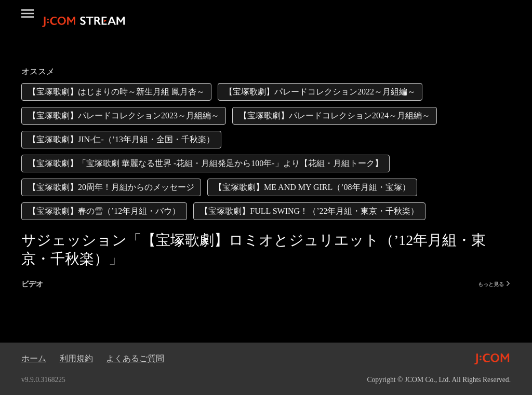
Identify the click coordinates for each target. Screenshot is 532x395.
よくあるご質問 (135, 358)
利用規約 (76, 358)
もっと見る (494, 284)
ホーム (34, 358)
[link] (116, 92)
